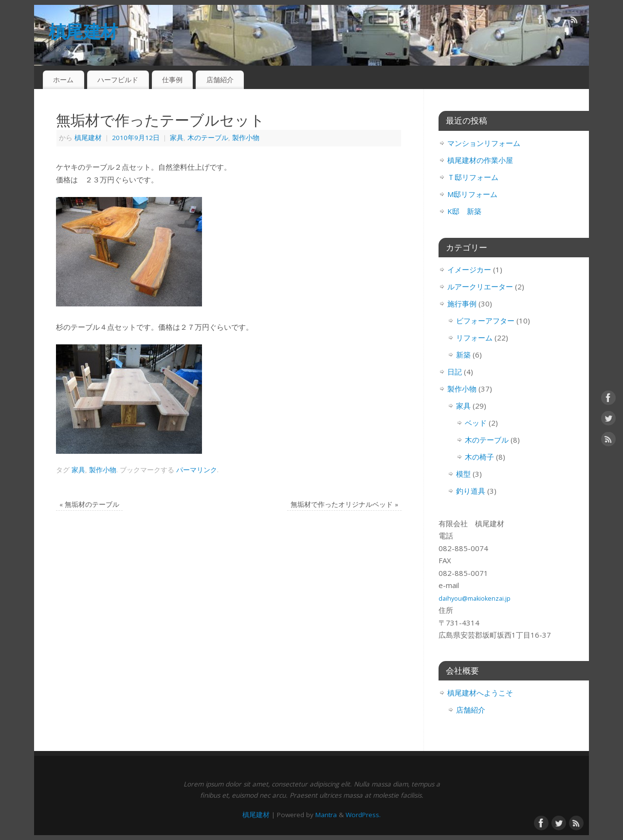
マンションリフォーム (484, 143)
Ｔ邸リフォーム (473, 177)
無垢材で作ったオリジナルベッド (344, 504)
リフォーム (474, 338)
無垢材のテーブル (89, 504)
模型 (463, 474)
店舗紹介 (220, 80)
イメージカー (469, 269)
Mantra (326, 815)
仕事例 (172, 80)
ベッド (476, 423)
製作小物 (246, 138)
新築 (463, 355)
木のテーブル (208, 138)
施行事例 (462, 304)
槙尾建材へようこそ (480, 693)
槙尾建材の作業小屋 (480, 160)
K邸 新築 (464, 211)
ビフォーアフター (485, 321)
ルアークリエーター (480, 286)
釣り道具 (471, 491)
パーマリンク (197, 470)
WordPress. (363, 815)
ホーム (63, 80)
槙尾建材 (83, 31)
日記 (455, 372)
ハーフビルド (118, 80)
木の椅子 (479, 457)
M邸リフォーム (472, 194)
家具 (177, 138)
